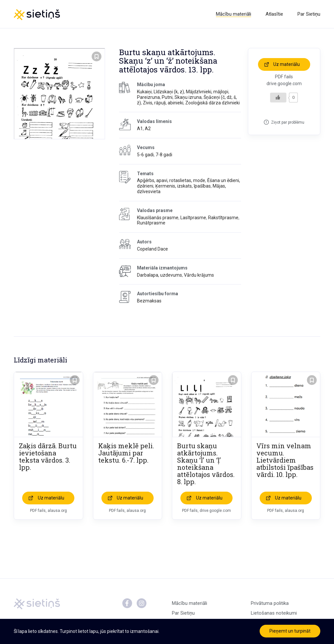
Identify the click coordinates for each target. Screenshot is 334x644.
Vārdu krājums (199, 275)
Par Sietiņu (309, 14)
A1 (140, 129)
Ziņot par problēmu (288, 122)
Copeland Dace (152, 249)
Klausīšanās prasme (158, 218)
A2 (148, 129)
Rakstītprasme (223, 218)
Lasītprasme (193, 218)
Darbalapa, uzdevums (159, 275)
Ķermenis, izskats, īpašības (183, 186)
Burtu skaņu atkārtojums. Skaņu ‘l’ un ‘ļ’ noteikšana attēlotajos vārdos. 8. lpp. (206, 464)
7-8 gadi (164, 155)
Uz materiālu (287, 64)
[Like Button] (278, 98)
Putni (167, 97)
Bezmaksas (149, 301)
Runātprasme (151, 223)
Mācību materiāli (234, 14)
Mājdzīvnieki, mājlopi (207, 92)
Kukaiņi (144, 92)
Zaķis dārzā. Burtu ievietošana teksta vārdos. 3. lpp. (48, 456)
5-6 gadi (145, 155)
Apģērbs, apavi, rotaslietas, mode (171, 180)
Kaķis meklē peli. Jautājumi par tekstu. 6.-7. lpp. (126, 453)
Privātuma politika (270, 603)
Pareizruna (148, 97)
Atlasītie (274, 14)
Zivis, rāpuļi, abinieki (163, 103)
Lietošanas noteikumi (274, 613)
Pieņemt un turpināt (290, 631)
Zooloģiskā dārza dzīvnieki (213, 103)
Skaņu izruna (188, 97)
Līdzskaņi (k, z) (169, 92)
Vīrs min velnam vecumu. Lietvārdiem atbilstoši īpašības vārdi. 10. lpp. (285, 460)
